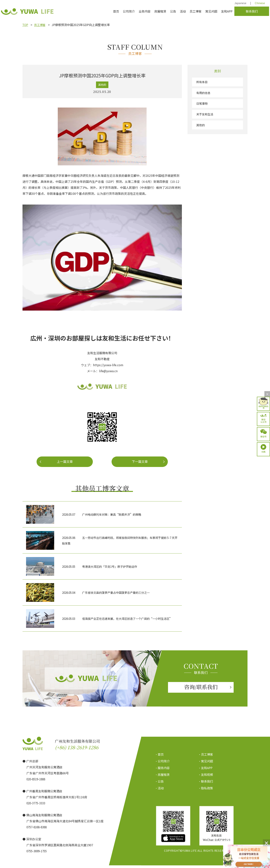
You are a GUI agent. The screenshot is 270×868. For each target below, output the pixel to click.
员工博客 (196, 11)
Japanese (240, 3)
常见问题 (211, 11)
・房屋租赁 (162, 777)
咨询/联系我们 (201, 690)
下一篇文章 (140, 462)
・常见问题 (206, 764)
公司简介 (129, 11)
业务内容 (145, 11)
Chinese (260, 3)
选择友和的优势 (263, 407)
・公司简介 (162, 764)
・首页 (159, 757)
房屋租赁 (160, 11)
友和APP (227, 11)
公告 (173, 11)
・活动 (159, 791)
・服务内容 (162, 770)
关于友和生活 (205, 116)
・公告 (159, 784)
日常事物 (202, 105)
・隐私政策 (206, 791)
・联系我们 (206, 784)
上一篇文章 (65, 462)
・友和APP (205, 770)
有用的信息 (204, 93)
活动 (183, 11)
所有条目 (202, 82)
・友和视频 (206, 777)
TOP (25, 25)
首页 (116, 11)
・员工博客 (206, 757)
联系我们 (252, 11)
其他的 (201, 127)
